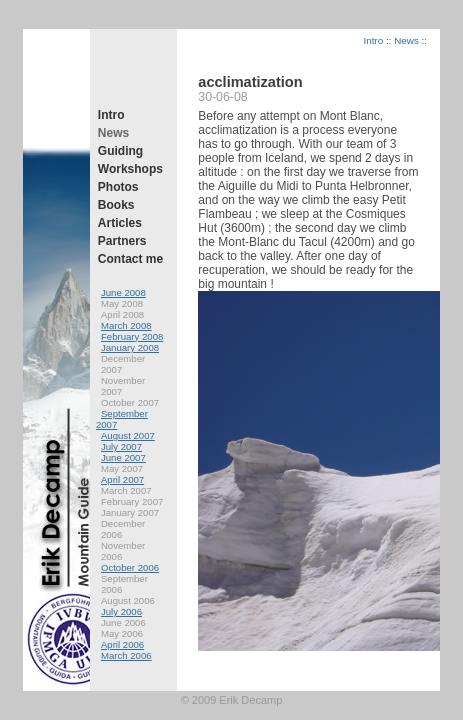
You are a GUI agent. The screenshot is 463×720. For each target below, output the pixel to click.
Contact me (130, 259)
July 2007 (121, 446)
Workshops (130, 169)
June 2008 (123, 292)
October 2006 (130, 567)
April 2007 (122, 479)
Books (116, 205)
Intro (111, 115)
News (113, 133)
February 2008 (132, 336)
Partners (122, 241)
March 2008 (126, 325)
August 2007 (128, 435)
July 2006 (121, 611)
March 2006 (126, 655)
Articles (120, 223)
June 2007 (123, 457)
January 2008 (130, 347)
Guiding (120, 151)
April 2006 (122, 644)
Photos (118, 187)
